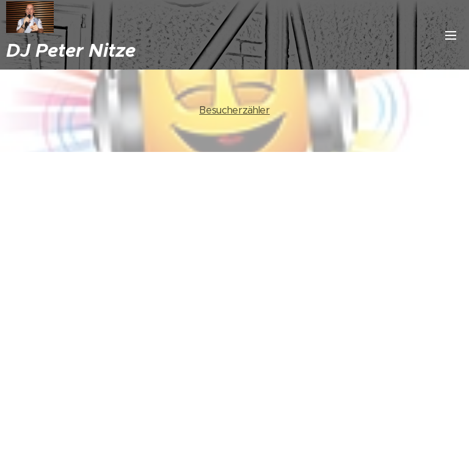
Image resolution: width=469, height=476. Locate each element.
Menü (451, 35)
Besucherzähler (234, 110)
